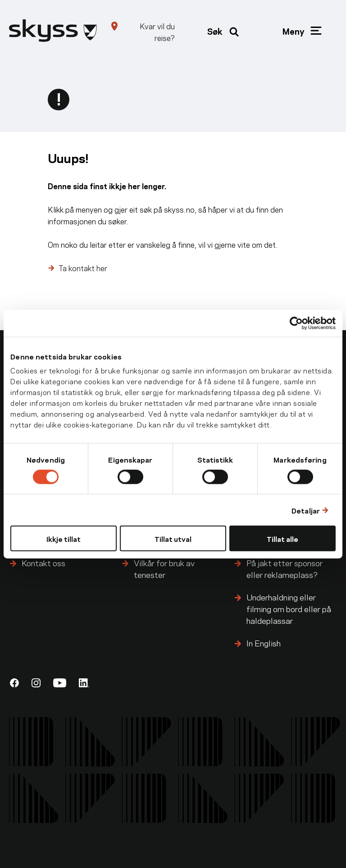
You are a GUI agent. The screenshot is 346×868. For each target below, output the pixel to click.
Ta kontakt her (83, 268)
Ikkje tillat (64, 539)
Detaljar (306, 510)
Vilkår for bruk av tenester (164, 568)
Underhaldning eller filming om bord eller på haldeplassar (289, 608)
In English (264, 643)
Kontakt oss (43, 562)
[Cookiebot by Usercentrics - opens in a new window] (296, 323)
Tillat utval (173, 539)
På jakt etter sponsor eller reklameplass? (285, 568)
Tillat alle (282, 539)
